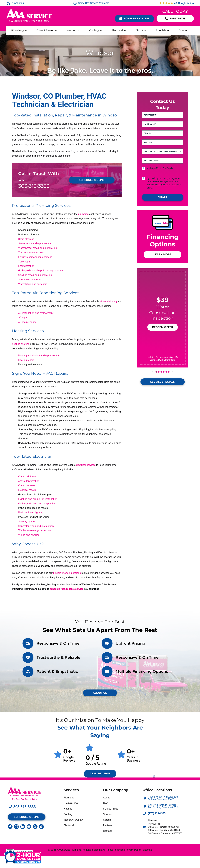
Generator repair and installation (36, 526)
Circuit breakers (27, 485)
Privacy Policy (133, 850)
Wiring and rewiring (29, 535)
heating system (20, 344)
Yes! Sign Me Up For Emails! (160, 168)
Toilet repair (25, 262)
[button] (162, 327)
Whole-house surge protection (35, 530)
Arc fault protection (29, 481)
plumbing (83, 214)
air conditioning (108, 301)
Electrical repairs (27, 490)
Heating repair (26, 360)
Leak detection (26, 266)
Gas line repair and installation (35, 275)
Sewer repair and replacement (35, 243)
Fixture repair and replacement (35, 257)
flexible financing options (67, 573)
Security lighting (27, 522)
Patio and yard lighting (31, 512)
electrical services (86, 465)
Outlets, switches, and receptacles (37, 504)
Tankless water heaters (31, 253)
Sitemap (147, 850)
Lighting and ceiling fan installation (38, 499)
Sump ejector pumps (30, 280)
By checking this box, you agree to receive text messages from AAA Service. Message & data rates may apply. (164, 183)
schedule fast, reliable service (67, 589)
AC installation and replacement (36, 313)
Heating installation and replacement (39, 356)
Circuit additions (27, 477)
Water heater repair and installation (38, 248)
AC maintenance (27, 322)
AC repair (23, 318)
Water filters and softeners (33, 284)
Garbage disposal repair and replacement (41, 270)
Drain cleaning (26, 239)
